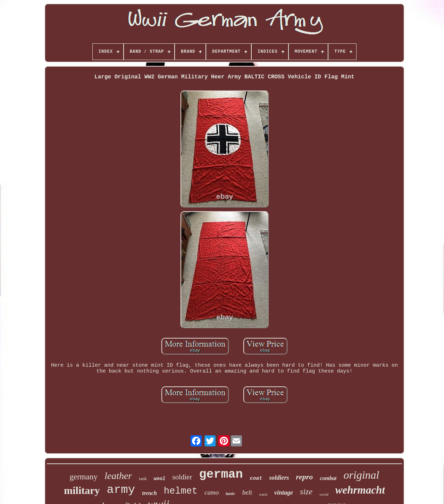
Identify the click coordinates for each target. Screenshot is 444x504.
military (82, 490)
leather (118, 476)
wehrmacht (360, 490)
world (324, 494)
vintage (284, 493)
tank (143, 479)
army (121, 490)
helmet (181, 491)
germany (83, 477)
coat (256, 479)
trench (149, 493)
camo (212, 492)
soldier (182, 477)
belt (247, 492)
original (361, 475)
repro (304, 477)
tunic (230, 493)
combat (328, 478)
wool (160, 479)
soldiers (279, 478)
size (306, 492)
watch (263, 494)
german (221, 475)
